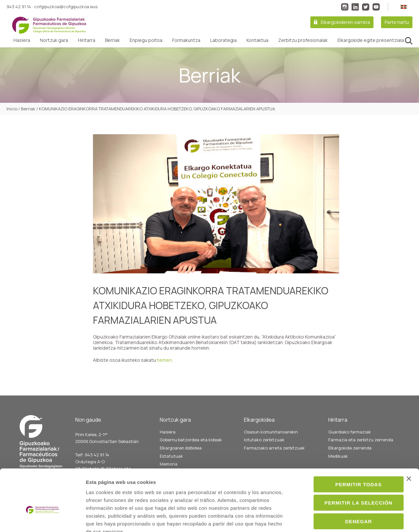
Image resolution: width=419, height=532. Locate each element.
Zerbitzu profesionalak (303, 40)
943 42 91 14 (19, 7)
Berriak (112, 40)
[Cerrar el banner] (409, 440)
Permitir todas (348, 445)
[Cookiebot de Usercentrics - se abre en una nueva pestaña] (42, 519)
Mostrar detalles (356, 519)
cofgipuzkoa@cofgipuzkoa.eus (66, 7)
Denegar (348, 482)
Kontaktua (257, 40)
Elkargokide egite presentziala (371, 40)
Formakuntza (186, 40)
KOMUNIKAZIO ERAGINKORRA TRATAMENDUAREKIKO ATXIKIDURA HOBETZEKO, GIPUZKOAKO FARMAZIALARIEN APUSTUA (211, 305)
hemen (164, 360)
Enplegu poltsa (146, 40)
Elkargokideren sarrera (345, 22)
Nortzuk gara (54, 40)
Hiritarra (87, 40)
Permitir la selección (348, 464)
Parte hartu (397, 22)
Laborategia (223, 40)
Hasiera (22, 40)
